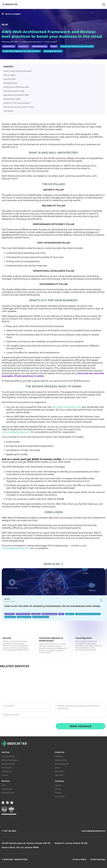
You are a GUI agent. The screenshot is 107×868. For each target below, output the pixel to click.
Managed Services (53, 51)
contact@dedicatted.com (93, 831)
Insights (58, 785)
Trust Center (60, 796)
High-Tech (59, 775)
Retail (54, 46)
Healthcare (59, 756)
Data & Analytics (8, 764)
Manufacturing (40, 46)
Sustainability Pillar (12, 99)
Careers (58, 789)
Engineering (6, 771)
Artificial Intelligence (10, 760)
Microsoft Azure (8, 793)
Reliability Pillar (10, 83)
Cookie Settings (98, 859)
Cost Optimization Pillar (14, 91)
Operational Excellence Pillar (16, 95)
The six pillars (9, 75)
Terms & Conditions (17, 727)
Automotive (9, 46)
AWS (4, 785)
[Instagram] (3, 803)
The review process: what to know (19, 107)
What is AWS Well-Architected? (18, 71)
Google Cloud (7, 789)
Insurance (23, 46)
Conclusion (9, 111)
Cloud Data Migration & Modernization (21, 51)
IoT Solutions (7, 768)
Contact (58, 793)
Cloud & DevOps (8, 756)
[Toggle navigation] (104, 4)
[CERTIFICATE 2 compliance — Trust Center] (11, 809)
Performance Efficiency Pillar (16, 87)
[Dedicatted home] (10, 4)
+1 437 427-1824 (9, 831)
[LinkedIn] (7, 803)
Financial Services (62, 764)
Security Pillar (10, 79)
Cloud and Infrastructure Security (77, 46)
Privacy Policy (40, 727)
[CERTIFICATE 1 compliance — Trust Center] (4, 809)
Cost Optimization (16, 248)
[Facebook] (12, 803)
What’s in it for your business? (17, 103)
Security (5, 775)
